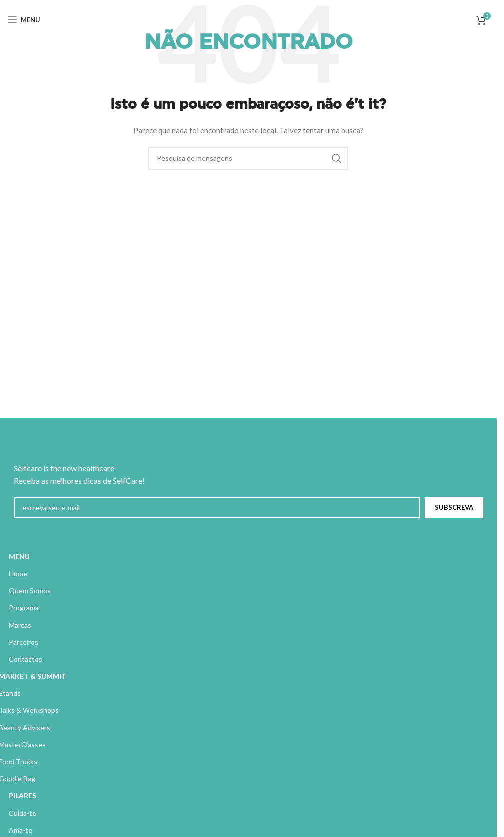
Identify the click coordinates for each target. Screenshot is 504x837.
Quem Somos (30, 591)
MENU (19, 557)
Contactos (26, 659)
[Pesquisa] (248, 158)
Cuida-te (23, 813)
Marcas (20, 625)
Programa (24, 608)
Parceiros (24, 642)
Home (18, 574)
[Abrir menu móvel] (24, 20)
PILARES (23, 796)
